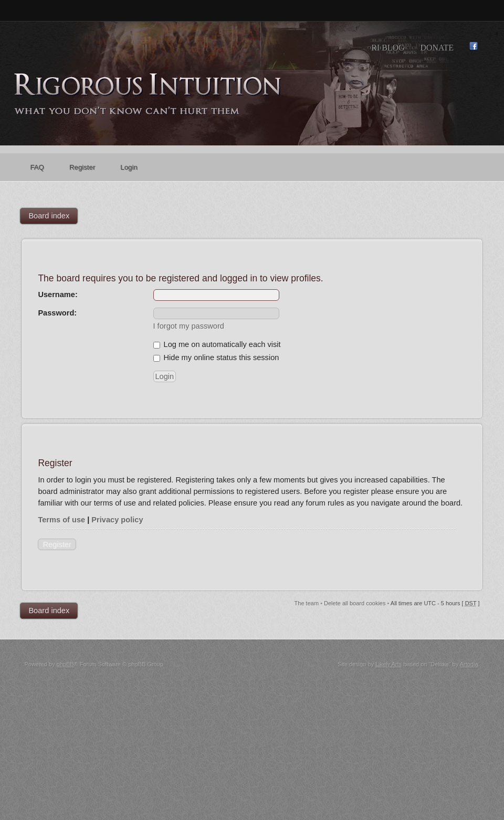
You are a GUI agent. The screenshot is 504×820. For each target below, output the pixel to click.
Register (57, 544)
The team (307, 603)
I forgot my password (189, 326)
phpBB (65, 664)
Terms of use (61, 520)
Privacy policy (117, 520)
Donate (437, 48)
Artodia (469, 664)
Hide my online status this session (216, 358)
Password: (57, 313)
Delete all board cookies (355, 603)
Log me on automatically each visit (217, 344)
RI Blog (388, 48)
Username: (57, 295)
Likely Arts (388, 664)
